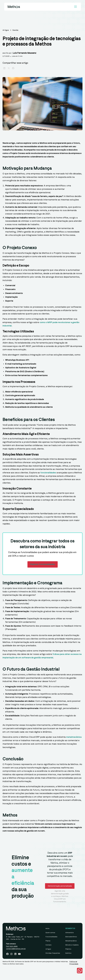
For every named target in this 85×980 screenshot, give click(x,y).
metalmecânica (74, 737)
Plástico (68, 949)
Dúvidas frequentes (53, 953)
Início (47, 929)
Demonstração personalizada (60, 886)
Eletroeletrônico (71, 937)
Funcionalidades (51, 937)
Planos (48, 941)
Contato (48, 945)
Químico (68, 953)
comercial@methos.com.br (16, 949)
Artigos (48, 949)
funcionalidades (48, 473)
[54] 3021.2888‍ (12, 946)
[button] (75, 7)
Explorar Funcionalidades (43, 564)
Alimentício (70, 933)
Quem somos (50, 933)
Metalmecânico (71, 941)
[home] (14, 7)
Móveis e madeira (72, 945)
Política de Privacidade (74, 963)
